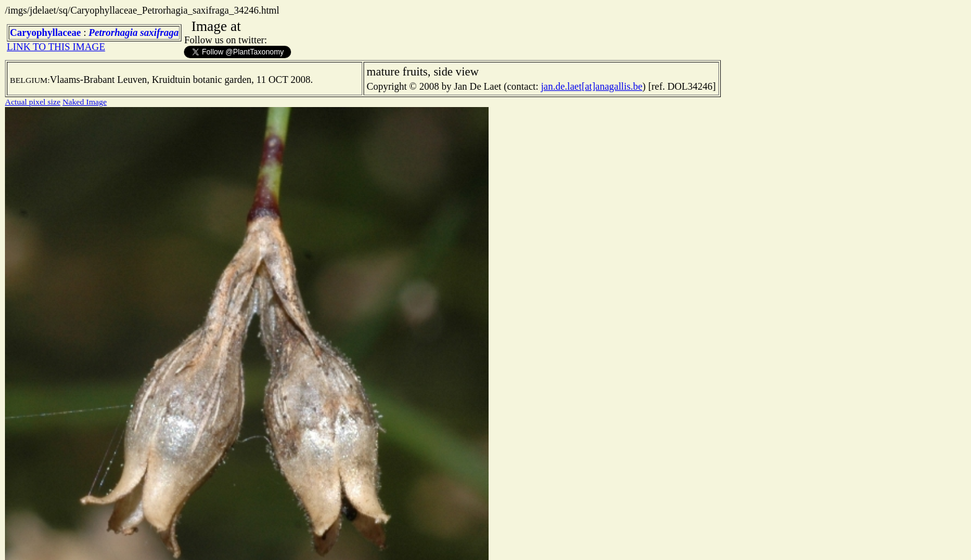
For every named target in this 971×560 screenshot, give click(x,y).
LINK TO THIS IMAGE (56, 47)
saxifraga (159, 32)
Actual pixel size (33, 102)
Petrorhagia (113, 32)
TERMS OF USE (418, 540)
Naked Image (85, 102)
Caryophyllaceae (46, 32)
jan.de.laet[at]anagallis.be (591, 86)
